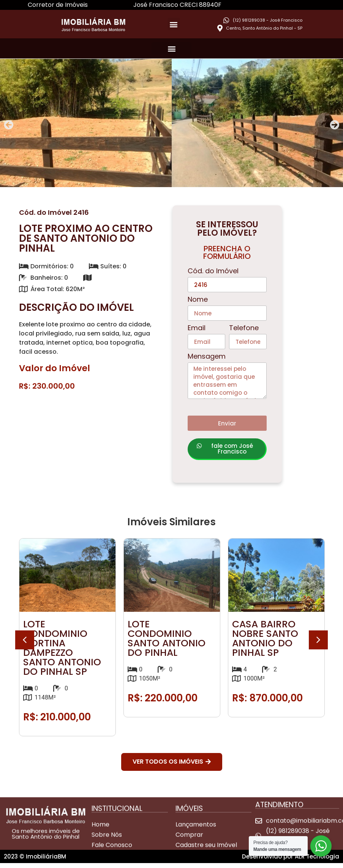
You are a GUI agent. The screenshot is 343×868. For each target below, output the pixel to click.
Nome (198, 300)
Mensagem (207, 357)
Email (197, 328)
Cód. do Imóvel (213, 272)
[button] (174, 24)
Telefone (244, 328)
